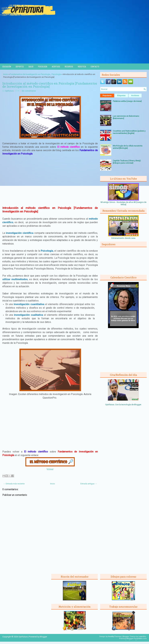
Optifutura (9, 91)
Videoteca (82, 67)
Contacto (95, 67)
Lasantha (142, 636)
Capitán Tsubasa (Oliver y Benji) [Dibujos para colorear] (127, 162)
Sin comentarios (29, 91)
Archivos (135, 96)
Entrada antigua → (89, 484)
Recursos (69, 67)
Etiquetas (121, 96)
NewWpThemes (115, 636)
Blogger (138, 405)
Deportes (20, 67)
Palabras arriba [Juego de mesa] (127, 101)
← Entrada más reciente (14, 484)
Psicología (43, 67)
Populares (107, 96)
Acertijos (56, 67)
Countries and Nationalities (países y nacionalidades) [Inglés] (129, 132)
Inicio (6, 74)
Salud (31, 67)
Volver (50, 469)
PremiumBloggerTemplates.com (133, 639)
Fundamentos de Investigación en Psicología (30, 74)
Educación (7, 67)
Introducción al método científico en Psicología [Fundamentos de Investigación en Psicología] (50, 85)
